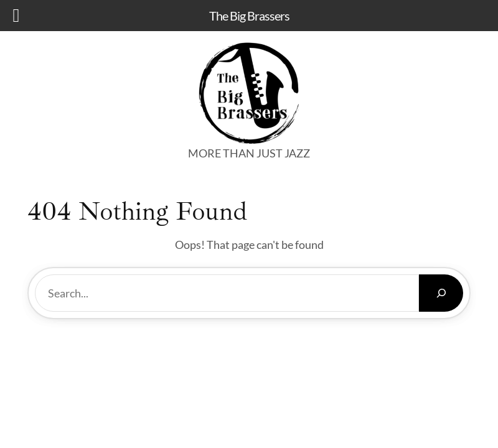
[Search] (441, 293)
